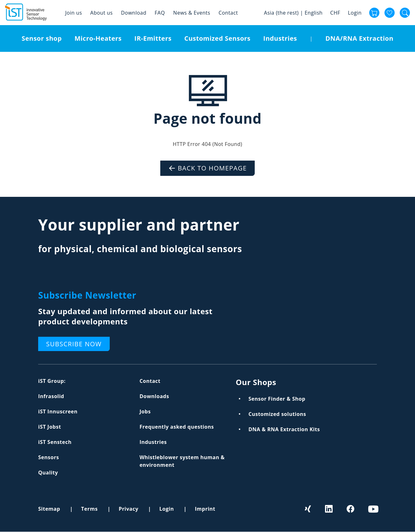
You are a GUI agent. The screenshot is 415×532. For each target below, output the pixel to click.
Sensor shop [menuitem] (42, 38)
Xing (308, 509)
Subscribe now (74, 344)
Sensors (48, 457)
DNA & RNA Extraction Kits (284, 429)
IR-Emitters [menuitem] (153, 38)
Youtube (373, 509)
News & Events (192, 13)
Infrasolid (51, 396)
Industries (153, 442)
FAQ (160, 13)
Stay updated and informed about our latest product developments (125, 316)
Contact (228, 13)
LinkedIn (329, 509)
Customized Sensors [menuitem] (217, 38)
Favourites (390, 13)
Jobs (145, 411)
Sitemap (49, 509)
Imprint (205, 509)
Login (355, 13)
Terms (89, 509)
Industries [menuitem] (280, 38)
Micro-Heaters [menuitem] (98, 38)
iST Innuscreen (58, 411)
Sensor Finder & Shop (277, 399)
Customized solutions (277, 414)
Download (134, 13)
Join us (74, 13)
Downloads (154, 396)
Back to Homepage (212, 168)
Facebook (351, 509)
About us (102, 13)
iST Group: (52, 381)
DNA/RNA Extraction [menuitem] (359, 38)
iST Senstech (55, 442)
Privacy (128, 509)
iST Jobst (50, 427)
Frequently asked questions (177, 427)
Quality (48, 473)
